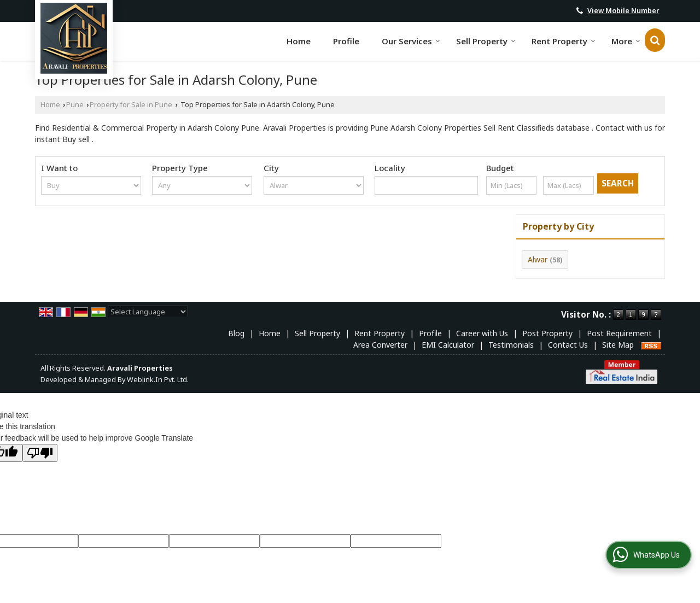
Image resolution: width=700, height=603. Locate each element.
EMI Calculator (448, 345)
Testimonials (511, 345)
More (626, 41)
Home (299, 41)
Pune (75, 105)
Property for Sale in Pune (131, 105)
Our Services (411, 41)
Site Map (618, 345)
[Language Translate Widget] (148, 312)
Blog (236, 333)
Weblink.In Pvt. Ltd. (158, 380)
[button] (623, 11)
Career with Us (482, 333)
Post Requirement (619, 333)
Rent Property (564, 41)
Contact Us (568, 345)
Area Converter (380, 345)
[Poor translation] (40, 453)
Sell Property (486, 41)
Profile (346, 41)
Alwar (538, 259)
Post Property (547, 333)
